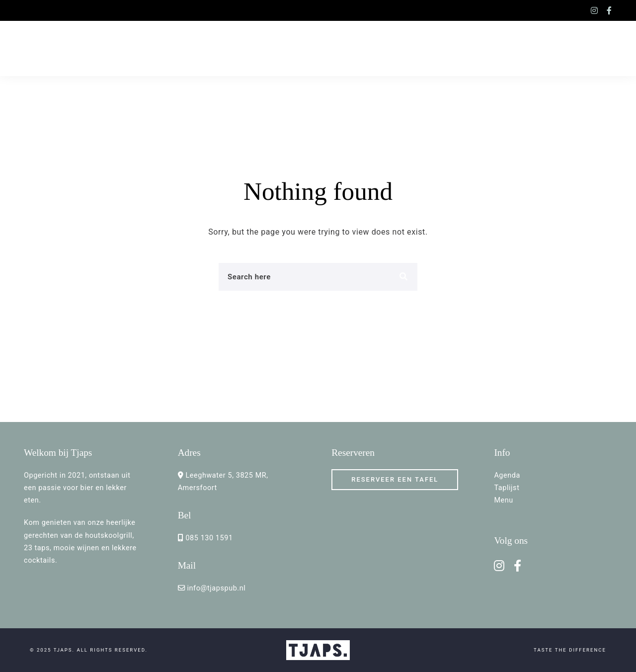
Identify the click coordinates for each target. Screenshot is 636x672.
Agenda (507, 475)
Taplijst (507, 488)
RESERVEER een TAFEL (395, 479)
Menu (503, 500)
